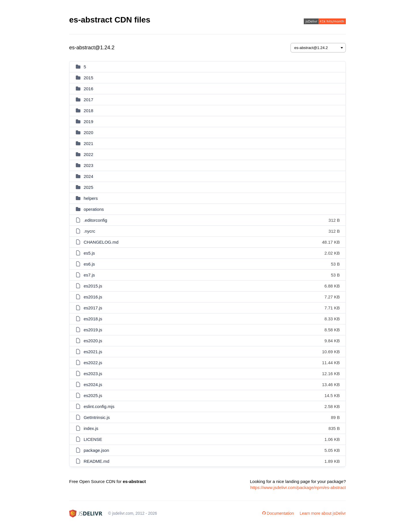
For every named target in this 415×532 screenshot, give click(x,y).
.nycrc (89, 231)
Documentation (278, 513)
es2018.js (93, 319)
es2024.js (93, 385)
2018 (88, 111)
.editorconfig (95, 220)
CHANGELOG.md (101, 242)
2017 (88, 100)
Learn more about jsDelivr (323, 513)
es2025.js (93, 395)
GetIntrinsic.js (97, 417)
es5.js (89, 253)
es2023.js (93, 374)
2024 (88, 176)
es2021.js (93, 352)
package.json (96, 450)
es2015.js (93, 286)
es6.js (89, 264)
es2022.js (93, 363)
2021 (88, 143)
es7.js (89, 275)
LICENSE (93, 439)
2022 (88, 154)
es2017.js (93, 308)
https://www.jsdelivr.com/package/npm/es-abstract (298, 487)
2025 (88, 187)
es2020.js (93, 341)
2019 (88, 122)
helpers (91, 198)
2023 (88, 165)
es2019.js (93, 330)
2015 (88, 78)
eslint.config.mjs (99, 406)
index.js (91, 428)
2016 (88, 89)
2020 (88, 132)
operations (94, 209)
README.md (96, 461)
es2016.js (93, 297)
